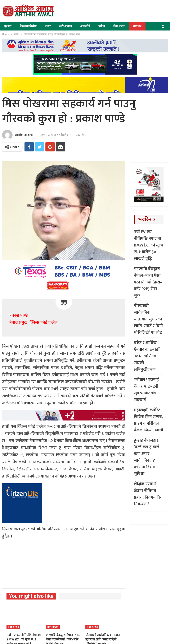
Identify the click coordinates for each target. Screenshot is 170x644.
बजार (48, 26)
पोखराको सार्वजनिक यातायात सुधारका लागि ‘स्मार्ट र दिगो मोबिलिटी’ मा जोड (148, 319)
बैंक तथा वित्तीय (28, 26)
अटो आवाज (65, 26)
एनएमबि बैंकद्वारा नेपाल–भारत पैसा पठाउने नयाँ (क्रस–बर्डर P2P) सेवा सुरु (148, 282)
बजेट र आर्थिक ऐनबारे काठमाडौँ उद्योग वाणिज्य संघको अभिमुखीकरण (147, 356)
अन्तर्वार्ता (85, 26)
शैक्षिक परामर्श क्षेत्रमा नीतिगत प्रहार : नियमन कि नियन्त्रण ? (147, 494)
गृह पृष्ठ (8, 26)
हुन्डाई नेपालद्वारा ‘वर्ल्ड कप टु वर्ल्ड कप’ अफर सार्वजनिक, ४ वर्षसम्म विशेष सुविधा (147, 457)
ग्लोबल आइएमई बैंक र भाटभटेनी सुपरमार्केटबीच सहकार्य (146, 390)
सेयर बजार (119, 26)
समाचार (137, 26)
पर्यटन (102, 26)
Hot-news (13, 627)
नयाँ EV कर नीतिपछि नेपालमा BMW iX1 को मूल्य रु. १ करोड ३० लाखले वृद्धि (149, 245)
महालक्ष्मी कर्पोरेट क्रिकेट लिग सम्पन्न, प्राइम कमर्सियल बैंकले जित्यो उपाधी (149, 420)
